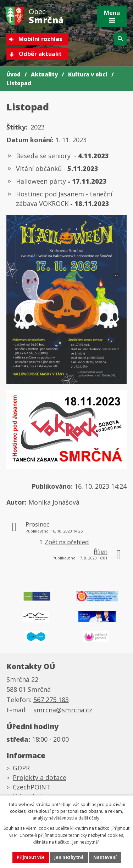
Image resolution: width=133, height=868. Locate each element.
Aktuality (44, 74)
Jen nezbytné (69, 857)
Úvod (13, 74)
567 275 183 (51, 700)
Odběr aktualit (40, 54)
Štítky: (17, 127)
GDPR (21, 768)
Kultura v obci (88, 74)
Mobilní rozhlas (40, 39)
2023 (38, 127)
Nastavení (105, 857)
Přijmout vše (31, 857)
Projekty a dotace (40, 777)
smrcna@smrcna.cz (63, 710)
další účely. (89, 818)
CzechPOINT (32, 787)
